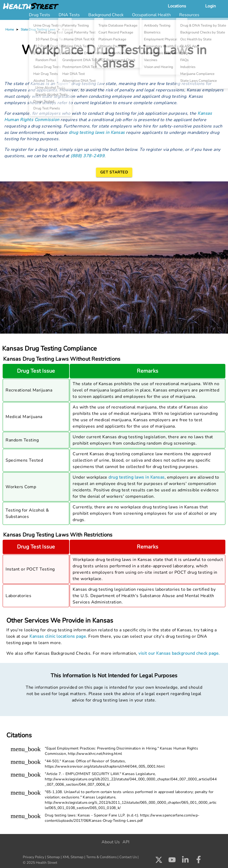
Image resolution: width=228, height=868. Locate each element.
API (126, 842)
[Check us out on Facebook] (199, 861)
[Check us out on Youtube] (172, 861)
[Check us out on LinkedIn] (185, 861)
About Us (111, 842)
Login (211, 6)
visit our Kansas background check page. (179, 653)
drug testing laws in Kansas (97, 133)
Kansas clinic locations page (58, 636)
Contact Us (128, 857)
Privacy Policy (34, 857)
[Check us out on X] (159, 861)
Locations (177, 6)
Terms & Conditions (101, 857)
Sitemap (53, 857)
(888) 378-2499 (87, 156)
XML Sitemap (73, 857)
